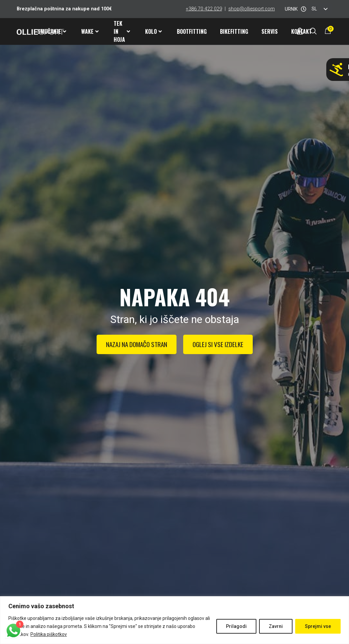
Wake (90, 31)
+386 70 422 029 (204, 9)
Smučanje (52, 31)
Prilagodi (236, 626)
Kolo (153, 31)
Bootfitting (192, 31)
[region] (174, 620)
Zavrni (276, 626)
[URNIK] (304, 9)
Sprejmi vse (318, 626)
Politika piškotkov (49, 634)
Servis (270, 31)
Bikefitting (234, 31)
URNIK (291, 9)
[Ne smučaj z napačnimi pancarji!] (336, 70)
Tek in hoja (122, 31)
